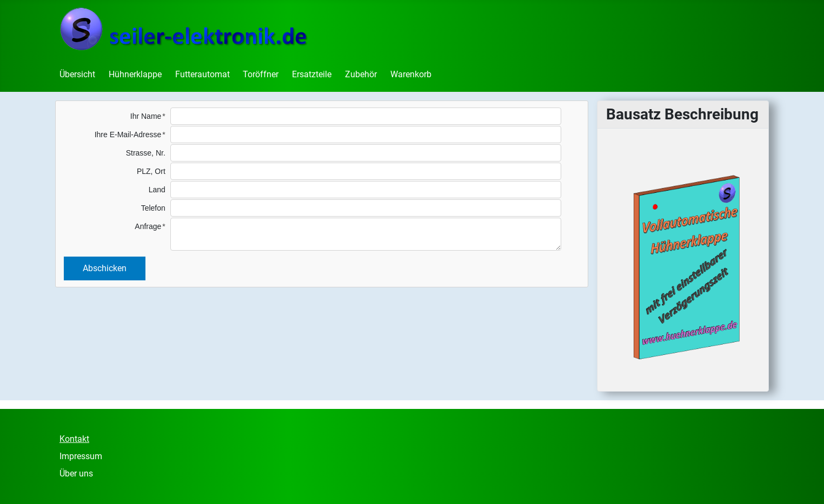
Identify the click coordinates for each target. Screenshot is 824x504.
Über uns (76, 473)
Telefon (153, 208)
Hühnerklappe (135, 74)
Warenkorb (411, 74)
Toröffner (261, 74)
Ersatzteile (312, 74)
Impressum (81, 456)
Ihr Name (146, 116)
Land (157, 190)
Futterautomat (202, 74)
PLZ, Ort (151, 171)
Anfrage (148, 226)
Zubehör (361, 74)
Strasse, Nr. (146, 153)
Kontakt (74, 439)
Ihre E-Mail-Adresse (128, 135)
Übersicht (77, 74)
